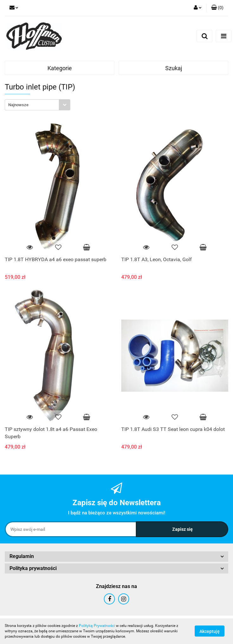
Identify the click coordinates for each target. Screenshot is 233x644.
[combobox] (38, 105)
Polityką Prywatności (97, 626)
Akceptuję (210, 631)
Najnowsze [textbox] (18, 105)
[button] (217, 8)
